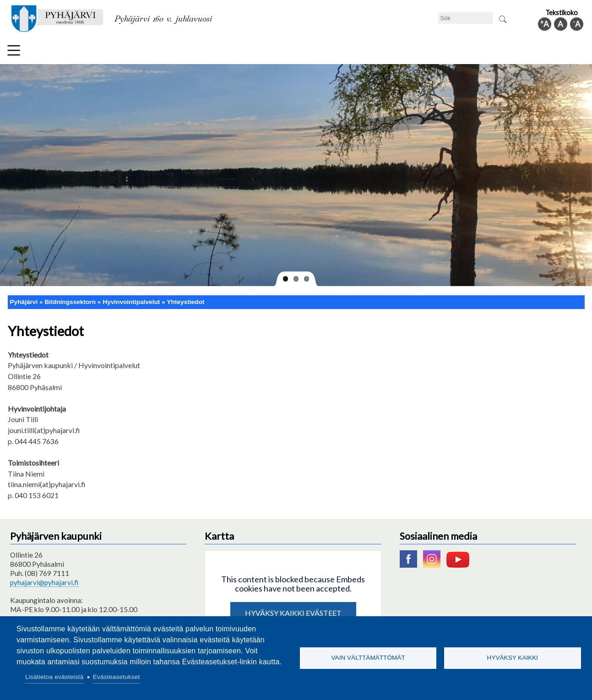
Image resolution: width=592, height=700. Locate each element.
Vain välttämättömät (368, 658)
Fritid (208, 52)
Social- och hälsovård (266, 52)
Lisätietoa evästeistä (54, 677)
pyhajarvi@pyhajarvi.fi (44, 579)
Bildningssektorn (157, 52)
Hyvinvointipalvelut (131, 298)
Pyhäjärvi (24, 298)
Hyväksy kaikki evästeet (293, 609)
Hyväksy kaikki (513, 658)
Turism (326, 52)
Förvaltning (468, 52)
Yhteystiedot (185, 298)
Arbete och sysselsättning (394, 52)
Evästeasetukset (117, 677)
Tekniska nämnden (87, 52)
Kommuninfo (523, 52)
